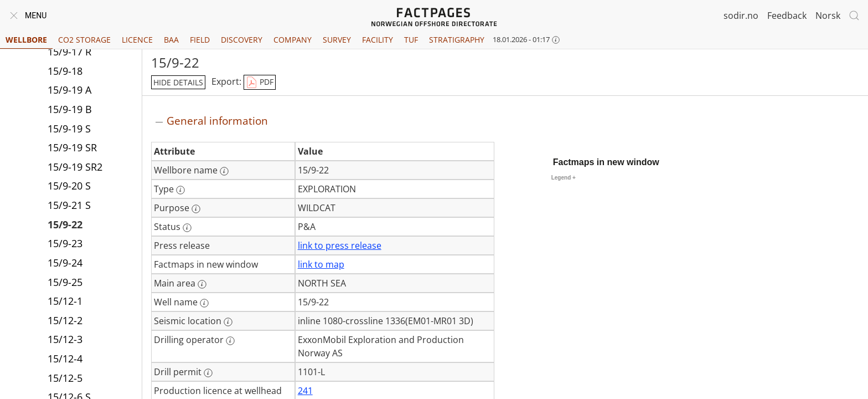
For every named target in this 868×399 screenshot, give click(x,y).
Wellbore (26, 40)
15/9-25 (65, 282)
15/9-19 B (70, 109)
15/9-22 (65, 224)
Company (293, 40)
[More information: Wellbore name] (224, 171)
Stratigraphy (457, 40)
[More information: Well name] (204, 303)
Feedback (787, 16)
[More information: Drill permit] (208, 373)
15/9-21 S (69, 205)
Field (200, 40)
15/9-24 (65, 263)
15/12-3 (65, 339)
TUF (411, 40)
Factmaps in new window (606, 162)
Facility (378, 40)
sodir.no (741, 16)
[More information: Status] (187, 228)
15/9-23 (65, 243)
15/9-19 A (69, 90)
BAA (171, 40)
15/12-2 (65, 320)
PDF (260, 83)
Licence (137, 40)
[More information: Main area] (202, 284)
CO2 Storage (84, 40)
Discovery (242, 40)
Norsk (828, 16)
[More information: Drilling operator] (230, 341)
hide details (178, 82)
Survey (337, 40)
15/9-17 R (69, 52)
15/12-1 (65, 301)
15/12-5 (65, 378)
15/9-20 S (69, 186)
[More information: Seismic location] (228, 322)
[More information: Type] (180, 190)
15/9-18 (65, 71)
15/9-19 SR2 (75, 167)
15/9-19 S (69, 129)
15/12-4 (65, 359)
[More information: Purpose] (196, 209)
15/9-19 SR (72, 147)
